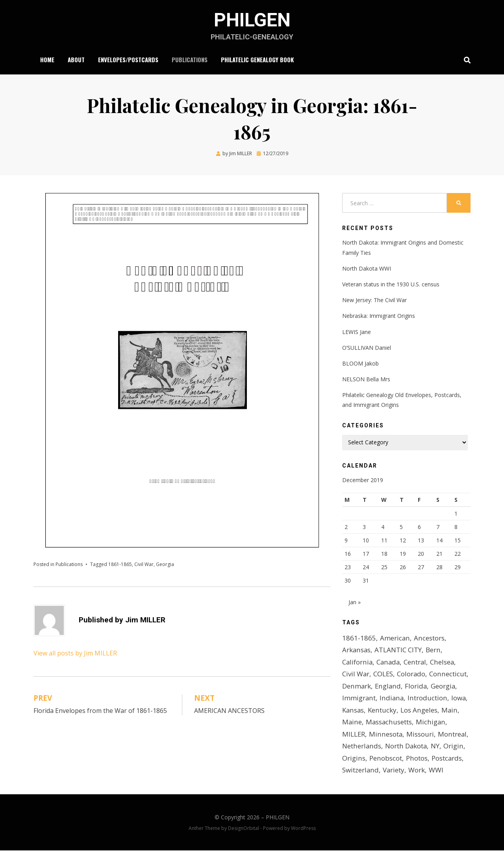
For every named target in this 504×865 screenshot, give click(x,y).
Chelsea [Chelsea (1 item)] (443, 664)
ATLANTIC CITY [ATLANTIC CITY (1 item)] (398, 652)
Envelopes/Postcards (128, 59)
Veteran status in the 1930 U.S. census (391, 284)
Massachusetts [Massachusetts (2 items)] (365, 736)
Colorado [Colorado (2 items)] (412, 676)
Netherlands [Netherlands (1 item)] (361, 760)
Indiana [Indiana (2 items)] (447, 700)
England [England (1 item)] (428, 688)
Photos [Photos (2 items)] (416, 773)
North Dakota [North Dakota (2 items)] (406, 760)
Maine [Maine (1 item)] (413, 725)
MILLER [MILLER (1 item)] (437, 736)
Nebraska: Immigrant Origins (379, 316)
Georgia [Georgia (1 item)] (381, 700)
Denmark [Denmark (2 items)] (397, 688)
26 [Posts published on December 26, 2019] (403, 567)
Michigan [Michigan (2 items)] (407, 736)
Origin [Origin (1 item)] (453, 760)
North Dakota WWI (367, 268)
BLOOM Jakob (360, 363)
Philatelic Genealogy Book (257, 59)
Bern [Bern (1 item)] (433, 652)
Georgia (165, 564)
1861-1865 (120, 564)
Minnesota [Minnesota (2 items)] (359, 749)
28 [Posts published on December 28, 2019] (439, 567)
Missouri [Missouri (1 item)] (393, 749)
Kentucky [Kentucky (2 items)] (444, 712)
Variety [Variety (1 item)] (394, 785)
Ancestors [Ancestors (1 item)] (429, 640)
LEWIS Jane (357, 331)
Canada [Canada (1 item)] (389, 664)
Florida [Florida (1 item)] (353, 700)
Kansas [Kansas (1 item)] (415, 712)
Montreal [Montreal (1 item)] (425, 749)
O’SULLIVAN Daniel (367, 348)
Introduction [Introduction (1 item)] (362, 712)
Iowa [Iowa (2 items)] (393, 712)
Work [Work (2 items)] (417, 785)
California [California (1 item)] (358, 664)
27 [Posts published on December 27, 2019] (421, 567)
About (76, 59)
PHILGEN (252, 20)
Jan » (355, 604)
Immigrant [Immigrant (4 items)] (414, 700)
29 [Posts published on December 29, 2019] (458, 567)
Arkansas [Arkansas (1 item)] (357, 652)
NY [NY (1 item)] (435, 760)
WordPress (303, 843)
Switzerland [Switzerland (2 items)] (360, 785)
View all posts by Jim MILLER (75, 653)
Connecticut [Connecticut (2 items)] (360, 688)
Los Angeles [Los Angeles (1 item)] (360, 725)
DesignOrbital (244, 843)
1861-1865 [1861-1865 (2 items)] (359, 640)
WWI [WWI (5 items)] (436, 785)
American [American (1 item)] (395, 640)
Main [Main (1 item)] (391, 725)
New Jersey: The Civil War (374, 300)
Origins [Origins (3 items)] (354, 773)
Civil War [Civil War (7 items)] (356, 676)
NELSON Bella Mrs (366, 379)
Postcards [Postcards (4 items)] (446, 773)
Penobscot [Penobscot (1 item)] (385, 773)
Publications (190, 59)
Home (47, 59)
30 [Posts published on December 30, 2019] (348, 580)
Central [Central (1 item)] (416, 664)
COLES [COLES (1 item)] (384, 676)
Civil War (144, 564)
